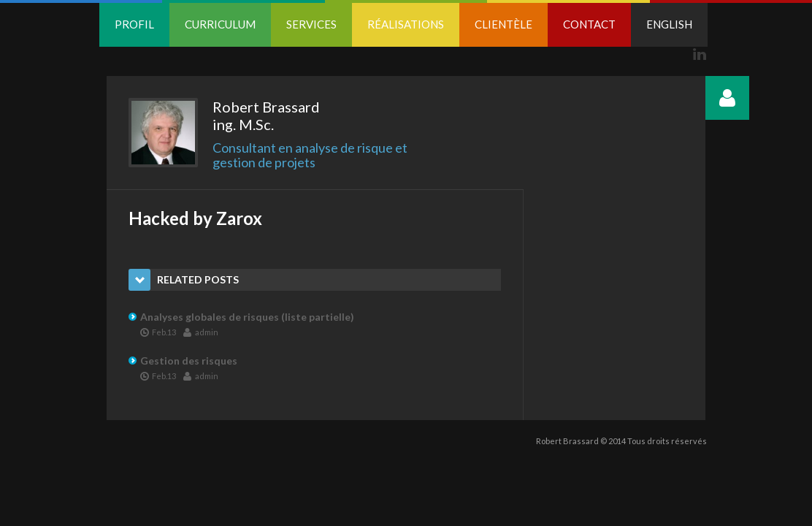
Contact (589, 24)
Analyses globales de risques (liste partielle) (247, 317)
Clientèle (503, 24)
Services (311, 24)
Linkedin (700, 54)
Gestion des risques (189, 361)
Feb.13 (158, 332)
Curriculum (220, 24)
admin (201, 332)
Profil (134, 24)
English (669, 24)
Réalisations (406, 24)
